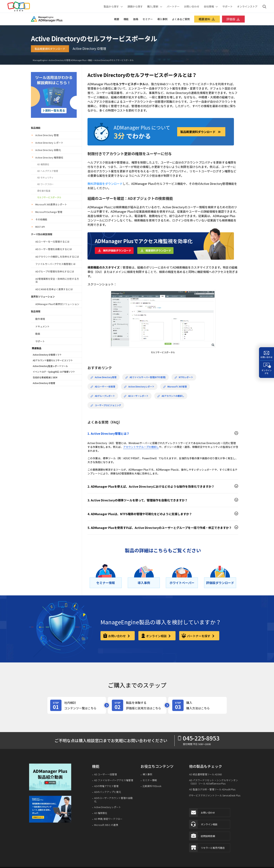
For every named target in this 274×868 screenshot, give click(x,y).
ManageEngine (40, 60)
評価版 (233, 19)
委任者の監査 (44, 191)
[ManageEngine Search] (264, 6)
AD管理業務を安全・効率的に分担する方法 (57, 280)
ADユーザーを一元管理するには (52, 242)
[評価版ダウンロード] (220, 583)
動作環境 (40, 319)
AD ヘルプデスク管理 (48, 171)
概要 (117, 19)
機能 (126, 19)
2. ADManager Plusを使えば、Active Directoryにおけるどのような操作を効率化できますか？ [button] (151, 486)
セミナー (148, 19)
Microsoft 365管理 (175, 387)
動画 (38, 334)
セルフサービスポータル (49, 197)
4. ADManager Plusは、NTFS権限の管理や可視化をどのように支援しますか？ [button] (140, 514)
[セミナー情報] (106, 583)
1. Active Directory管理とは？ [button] (108, 433)
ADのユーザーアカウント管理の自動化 (113, 800)
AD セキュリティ (45, 178)
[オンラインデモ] (266, 369)
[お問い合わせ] (266, 354)
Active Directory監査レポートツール (50, 366)
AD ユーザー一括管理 (105, 774)
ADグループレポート (103, 396)
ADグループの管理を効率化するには (55, 271)
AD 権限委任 (43, 164)
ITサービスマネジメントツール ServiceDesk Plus (215, 795)
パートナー (173, 6)
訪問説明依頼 (202, 836)
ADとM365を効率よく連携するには (54, 289)
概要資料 (207, 19)
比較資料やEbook (152, 786)
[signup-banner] (51, 809)
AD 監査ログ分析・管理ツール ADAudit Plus (212, 789)
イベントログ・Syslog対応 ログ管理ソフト (54, 372)
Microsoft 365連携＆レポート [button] (51, 204)
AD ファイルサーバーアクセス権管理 (114, 780)
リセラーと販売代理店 (207, 848)
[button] (51, 777)
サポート (228, 6)
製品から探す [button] (111, 6)
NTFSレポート (184, 377)
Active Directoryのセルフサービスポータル (114, 60)
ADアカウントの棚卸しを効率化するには (57, 257)
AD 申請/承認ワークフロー (108, 819)
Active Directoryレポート (139, 387)
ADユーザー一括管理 (103, 387)
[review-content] (77, 705)
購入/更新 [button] (153, 6)
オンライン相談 (203, 824)
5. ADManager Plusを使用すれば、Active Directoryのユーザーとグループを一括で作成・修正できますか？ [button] (160, 528)
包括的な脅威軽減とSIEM (45, 377)
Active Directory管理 (104, 377)
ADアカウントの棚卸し (171, 396)
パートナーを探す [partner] (199, 636)
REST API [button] (40, 227)
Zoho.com (19, 6)
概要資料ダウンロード (158, 250)
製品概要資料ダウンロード (50, 49)
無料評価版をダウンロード (105, 184)
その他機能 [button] (41, 219)
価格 (136, 19)
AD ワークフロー (45, 184)
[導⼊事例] (144, 583)
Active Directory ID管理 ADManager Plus (67, 60)
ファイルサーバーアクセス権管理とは (55, 264)
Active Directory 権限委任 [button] (49, 157)
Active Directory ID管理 (44, 383)
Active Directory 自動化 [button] (48, 150)
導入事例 (162, 19)
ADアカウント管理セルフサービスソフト (53, 360)
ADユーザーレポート (136, 396)
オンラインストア (247, 6)
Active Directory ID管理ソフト (47, 355)
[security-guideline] (54, 94)
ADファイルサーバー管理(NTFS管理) (146, 377)
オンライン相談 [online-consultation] (157, 636)
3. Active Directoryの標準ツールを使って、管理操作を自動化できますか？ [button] (138, 500)
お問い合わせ (192, 6)
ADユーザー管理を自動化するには (54, 249)
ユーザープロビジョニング (106, 405)
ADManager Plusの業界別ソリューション (57, 304)
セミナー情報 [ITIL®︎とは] (150, 780)
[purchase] (197, 705)
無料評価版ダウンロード (117, 250)
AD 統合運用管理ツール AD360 (205, 774)
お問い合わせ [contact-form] (117, 636)
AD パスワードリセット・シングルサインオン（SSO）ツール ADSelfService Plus (214, 782)
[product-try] (137, 705)
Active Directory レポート (108, 807)
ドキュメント (42, 326)
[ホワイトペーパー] (182, 583)
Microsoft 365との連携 (106, 825)
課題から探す (135, 6)
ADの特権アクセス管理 (106, 786)
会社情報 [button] (209, 6)
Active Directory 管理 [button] (47, 135)
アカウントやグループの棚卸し (141, 447)
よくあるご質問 (181, 19)
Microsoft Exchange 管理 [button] (49, 212)
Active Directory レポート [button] (49, 143)
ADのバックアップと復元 (108, 792)
